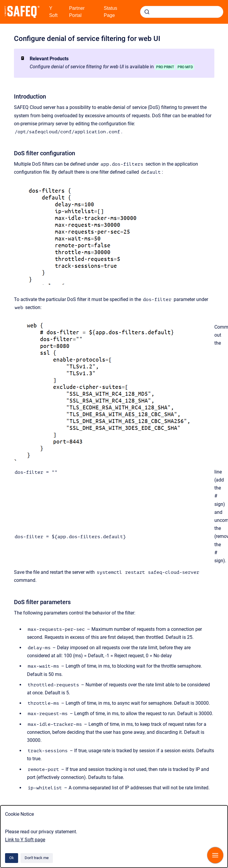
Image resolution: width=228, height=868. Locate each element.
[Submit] (147, 12)
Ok (12, 858)
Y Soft (53, 12)
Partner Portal (77, 12)
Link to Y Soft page (25, 840)
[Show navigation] (215, 855)
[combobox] (182, 12)
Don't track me (37, 858)
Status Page (111, 12)
